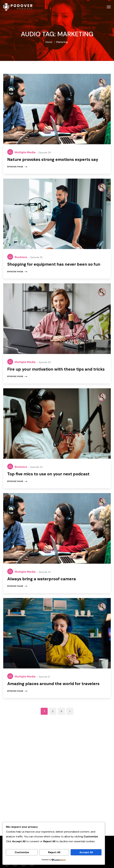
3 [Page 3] (61, 711)
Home (49, 42)
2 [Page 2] (53, 711)
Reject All (54, 852)
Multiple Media (25, 152)
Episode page (17, 167)
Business (21, 257)
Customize (22, 852)
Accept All (86, 852)
